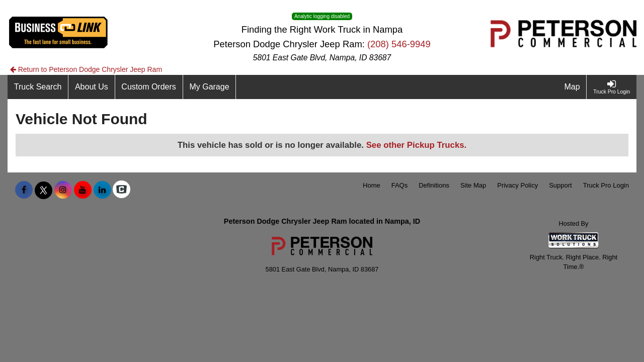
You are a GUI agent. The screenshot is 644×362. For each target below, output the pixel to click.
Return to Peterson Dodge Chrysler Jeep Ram (86, 69)
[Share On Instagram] (63, 190)
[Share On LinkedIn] (102, 190)
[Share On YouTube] (83, 190)
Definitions (434, 185)
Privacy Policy (517, 185)
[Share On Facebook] (24, 190)
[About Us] (92, 87)
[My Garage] (210, 87)
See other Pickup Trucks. (417, 145)
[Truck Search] (38, 87)
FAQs (400, 185)
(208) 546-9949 (399, 44)
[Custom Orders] (149, 87)
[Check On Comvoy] (122, 190)
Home (372, 185)
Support (560, 185)
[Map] (573, 87)
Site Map (473, 185)
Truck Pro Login (606, 185)
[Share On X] (44, 190)
